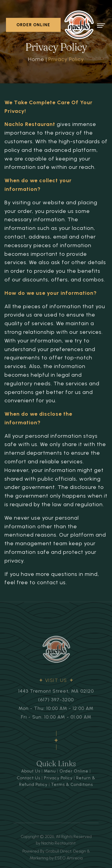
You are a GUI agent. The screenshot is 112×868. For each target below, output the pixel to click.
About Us (31, 773)
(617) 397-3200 (56, 701)
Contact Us (29, 780)
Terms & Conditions (72, 786)
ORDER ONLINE (33, 25)
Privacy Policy (58, 780)
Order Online (74, 773)
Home (36, 59)
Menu (50, 773)
